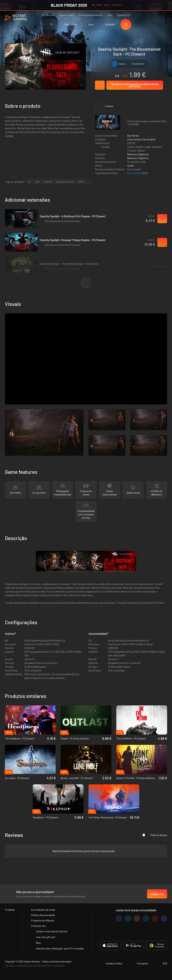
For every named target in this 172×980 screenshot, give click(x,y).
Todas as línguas (154, 835)
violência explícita (64, 182)
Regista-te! (157, 894)
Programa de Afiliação (43, 920)
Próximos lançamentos (91, 15)
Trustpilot (10, 910)
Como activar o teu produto (141, 139)
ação (37, 182)
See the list (133, 136)
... (89, 182)
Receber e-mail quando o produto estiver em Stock (135, 85)
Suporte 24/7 (124, 15)
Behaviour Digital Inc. (138, 154)
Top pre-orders (66, 15)
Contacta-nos (38, 926)
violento (48, 182)
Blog (110, 15)
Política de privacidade (43, 915)
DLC (30, 182)
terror (81, 182)
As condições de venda (43, 910)
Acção (131, 166)
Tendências (48, 15)
